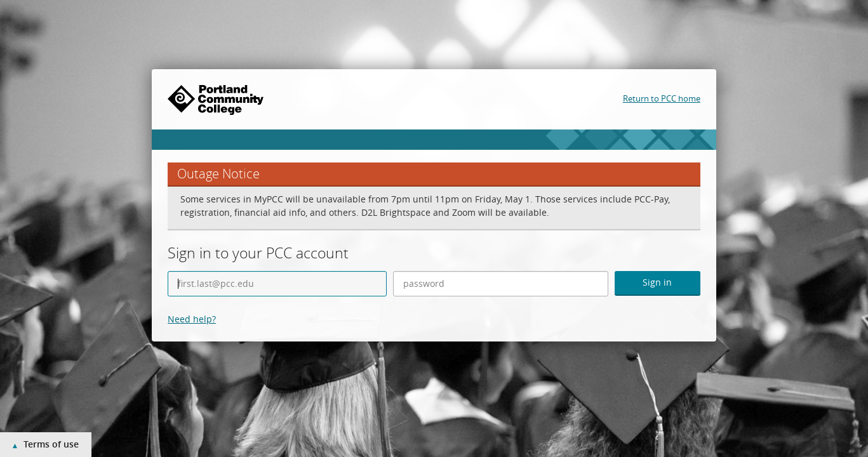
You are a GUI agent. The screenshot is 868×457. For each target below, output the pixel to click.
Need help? (192, 319)
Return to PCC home (662, 98)
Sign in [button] (657, 282)
